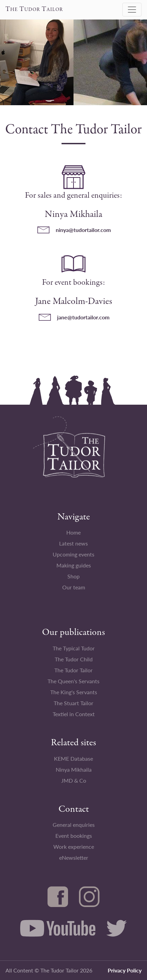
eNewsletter (74, 857)
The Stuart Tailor (73, 703)
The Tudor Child (74, 659)
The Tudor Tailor (73, 670)
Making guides (74, 565)
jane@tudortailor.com (83, 317)
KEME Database (73, 758)
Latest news (73, 543)
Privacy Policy (125, 970)
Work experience (74, 847)
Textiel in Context (74, 714)
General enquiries (74, 825)
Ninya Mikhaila (74, 769)
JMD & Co (74, 780)
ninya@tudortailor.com (83, 230)
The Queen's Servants (73, 681)
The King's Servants (74, 692)
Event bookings (74, 836)
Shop (73, 576)
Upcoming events (73, 554)
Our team (74, 587)
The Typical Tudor (74, 648)
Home (73, 532)
